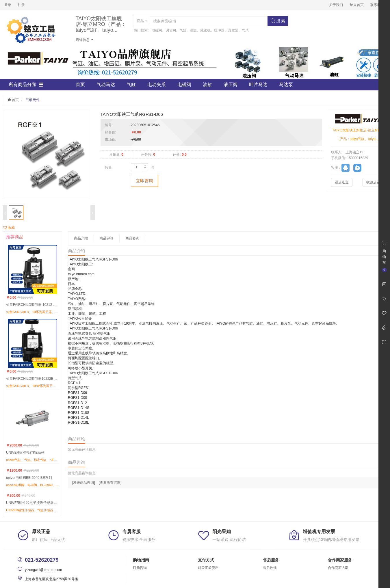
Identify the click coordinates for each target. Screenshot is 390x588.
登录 (8, 5)
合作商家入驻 (338, 568)
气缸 (131, 84)
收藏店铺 (373, 182)
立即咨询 (144, 181)
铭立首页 (357, 5)
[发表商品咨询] (84, 483)
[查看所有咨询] (110, 483)
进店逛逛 (342, 182)
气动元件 (33, 100)
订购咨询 (140, 568)
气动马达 (106, 84)
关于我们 (336, 5)
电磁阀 (184, 84)
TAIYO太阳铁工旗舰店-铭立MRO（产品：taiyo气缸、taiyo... (101, 24)
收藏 (9, 228)
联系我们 (377, 5)
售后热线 (270, 568)
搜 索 (278, 21)
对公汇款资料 (208, 568)
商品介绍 (81, 238)
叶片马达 (258, 84)
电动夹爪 (157, 84)
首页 (80, 84)
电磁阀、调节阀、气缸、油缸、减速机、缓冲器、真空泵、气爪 (200, 30)
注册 (21, 5)
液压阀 (231, 84)
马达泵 (286, 84)
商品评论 (107, 238)
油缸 (207, 84)
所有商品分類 (26, 85)
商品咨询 (132, 238)
